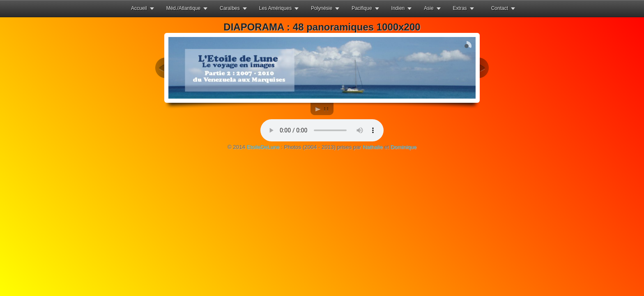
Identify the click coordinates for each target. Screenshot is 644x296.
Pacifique (362, 8)
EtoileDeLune (263, 147)
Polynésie (322, 8)
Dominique (403, 147)
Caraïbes (230, 8)
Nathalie (373, 147)
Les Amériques (275, 8)
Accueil (139, 8)
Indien (398, 8)
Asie (429, 8)
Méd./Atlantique (183, 8)
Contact (500, 8)
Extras (460, 8)
